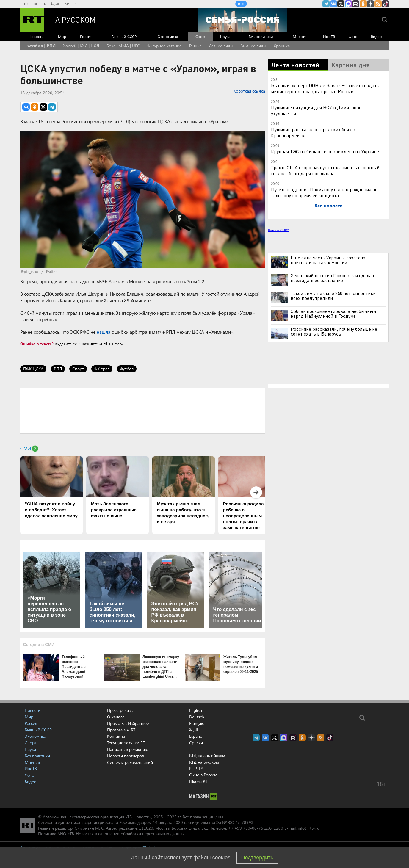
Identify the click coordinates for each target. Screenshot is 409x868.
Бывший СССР (124, 36)
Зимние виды (253, 46)
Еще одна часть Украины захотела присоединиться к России (328, 260)
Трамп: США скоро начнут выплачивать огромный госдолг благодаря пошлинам (325, 170)
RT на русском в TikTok (386, 4)
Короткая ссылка (249, 91)
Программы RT (121, 730)
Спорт (201, 36)
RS (75, 4)
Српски (196, 743)
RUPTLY (196, 768)
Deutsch (197, 717)
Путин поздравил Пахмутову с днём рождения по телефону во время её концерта (324, 192)
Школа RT (198, 781)
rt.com (77, 822)
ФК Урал (102, 369)
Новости (36, 36)
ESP (66, 4)
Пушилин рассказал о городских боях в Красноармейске (313, 132)
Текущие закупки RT (126, 743)
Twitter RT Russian (341, 4)
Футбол (127, 369)
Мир (62, 36)
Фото (353, 36)
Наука (225, 36)
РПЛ (58, 369)
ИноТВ (329, 36)
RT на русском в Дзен (371, 4)
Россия (86, 36)
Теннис (195, 46)
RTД (241, 4)
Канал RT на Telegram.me (326, 4)
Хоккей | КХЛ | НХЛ (81, 46)
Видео (376, 36)
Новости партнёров (126, 756)
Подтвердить (257, 858)
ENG (26, 4)
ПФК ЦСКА (33, 369)
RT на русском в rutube (356, 4)
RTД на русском (204, 762)
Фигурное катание (164, 46)
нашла (104, 332)
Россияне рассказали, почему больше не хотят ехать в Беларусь (334, 331)
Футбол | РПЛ (41, 46)
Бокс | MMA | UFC (123, 46)
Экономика (168, 36)
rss (378, 4)
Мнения (300, 36)
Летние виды (221, 46)
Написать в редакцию (128, 749)
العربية (55, 4)
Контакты (116, 736)
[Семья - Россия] (242, 20)
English (196, 710)
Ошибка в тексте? (37, 344)
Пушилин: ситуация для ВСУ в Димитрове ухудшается (316, 110)
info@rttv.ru (309, 828)
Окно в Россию (203, 775)
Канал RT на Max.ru (348, 4)
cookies (221, 858)
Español (196, 736)
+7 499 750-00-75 (246, 828)
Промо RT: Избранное (128, 723)
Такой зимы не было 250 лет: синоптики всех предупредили (333, 296)
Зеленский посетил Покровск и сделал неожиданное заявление (332, 278)
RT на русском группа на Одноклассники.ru (363, 4)
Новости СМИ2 (278, 230)
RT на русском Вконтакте (333, 4)
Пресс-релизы (120, 710)
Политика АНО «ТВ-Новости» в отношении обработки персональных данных (111, 834)
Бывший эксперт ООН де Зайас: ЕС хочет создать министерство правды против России (325, 88)
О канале (116, 717)
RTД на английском (207, 755)
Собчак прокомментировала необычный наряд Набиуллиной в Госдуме (333, 314)
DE (36, 4)
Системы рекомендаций (130, 762)
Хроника (282, 46)
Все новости (329, 205)
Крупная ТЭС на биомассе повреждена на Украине (325, 151)
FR (44, 4)
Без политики (261, 36)
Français (196, 723)
